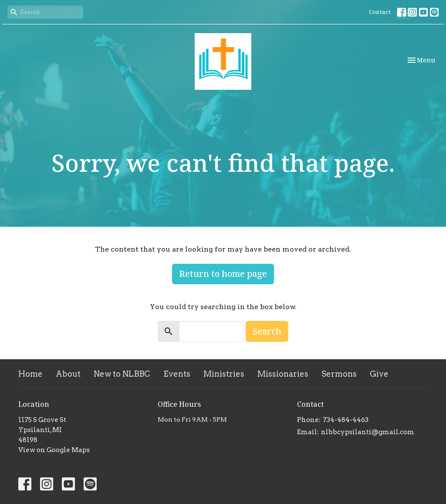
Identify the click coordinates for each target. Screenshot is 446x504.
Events (177, 374)
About (68, 374)
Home (30, 374)
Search (267, 331)
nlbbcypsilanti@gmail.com (368, 432)
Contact (380, 12)
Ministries (224, 374)
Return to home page (223, 274)
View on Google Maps (54, 450)
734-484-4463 (346, 420)
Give (379, 374)
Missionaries (283, 374)
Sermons (339, 374)
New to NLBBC (122, 374)
